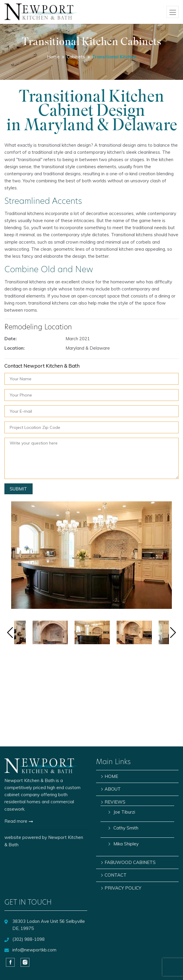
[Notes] (91, 458)
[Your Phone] (91, 395)
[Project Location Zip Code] (91, 427)
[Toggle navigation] (173, 12)
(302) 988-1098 (28, 939)
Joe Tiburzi (124, 812)
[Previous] (10, 633)
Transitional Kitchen (114, 57)
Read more (19, 821)
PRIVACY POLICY (123, 888)
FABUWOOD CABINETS (130, 862)
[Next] (173, 633)
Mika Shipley (126, 844)
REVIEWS (115, 802)
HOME (111, 776)
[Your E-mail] (91, 411)
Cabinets (76, 57)
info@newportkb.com (34, 950)
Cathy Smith (126, 828)
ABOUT (113, 789)
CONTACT (116, 875)
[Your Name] (91, 379)
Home (53, 57)
